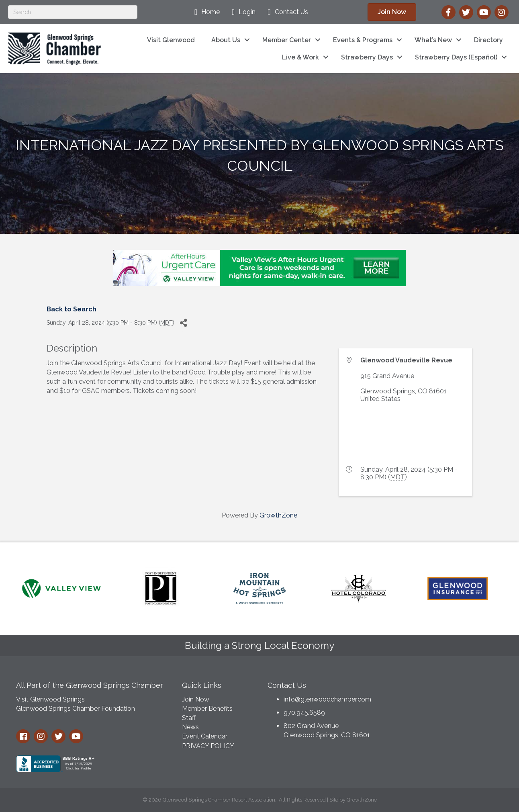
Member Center (287, 40)
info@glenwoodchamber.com (327, 699)
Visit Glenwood (171, 40)
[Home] (205, 12)
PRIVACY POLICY (208, 746)
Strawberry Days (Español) (456, 57)
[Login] (242, 12)
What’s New (433, 40)
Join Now (196, 699)
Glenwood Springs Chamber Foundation (76, 709)
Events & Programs (363, 40)
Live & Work (300, 57)
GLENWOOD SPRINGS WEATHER (445, 706)
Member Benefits (207, 709)
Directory (488, 40)
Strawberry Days (367, 57)
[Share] (183, 323)
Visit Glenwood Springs (50, 699)
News (190, 727)
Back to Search (72, 309)
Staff (189, 718)
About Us (226, 40)
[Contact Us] (286, 12)
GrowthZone (278, 515)
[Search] (73, 12)
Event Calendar (205, 736)
